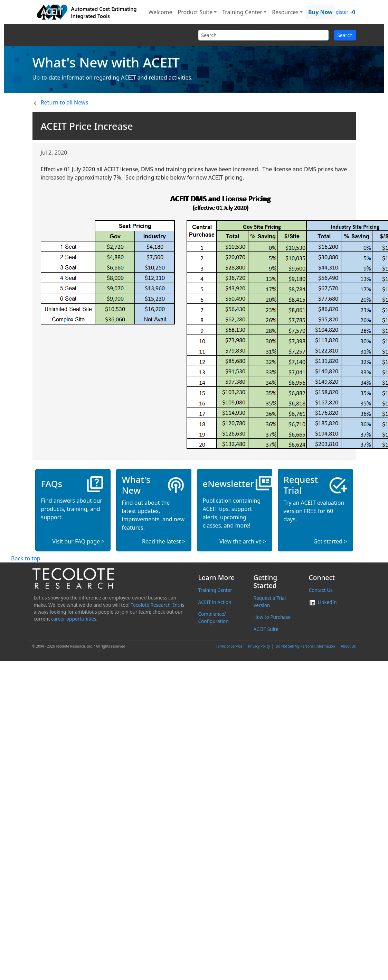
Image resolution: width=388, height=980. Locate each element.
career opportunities (74, 619)
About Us (348, 646)
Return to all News (64, 102)
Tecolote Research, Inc (155, 605)
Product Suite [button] (195, 12)
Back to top (26, 558)
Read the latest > (164, 541)
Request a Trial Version (269, 601)
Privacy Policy (259, 646)
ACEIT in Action (215, 602)
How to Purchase (272, 617)
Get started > (330, 541)
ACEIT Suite (266, 629)
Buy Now (320, 12)
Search (345, 35)
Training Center (215, 590)
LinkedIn (323, 602)
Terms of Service (229, 646)
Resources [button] (285, 12)
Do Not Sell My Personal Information (305, 646)
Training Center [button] (242, 12)
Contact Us (320, 590)
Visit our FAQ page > (78, 541)
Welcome (160, 12)
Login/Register (332, 12)
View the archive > (243, 541)
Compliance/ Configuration (214, 617)
